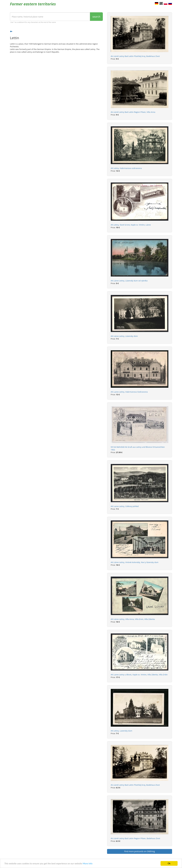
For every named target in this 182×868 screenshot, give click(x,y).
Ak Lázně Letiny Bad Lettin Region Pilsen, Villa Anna (133, 112)
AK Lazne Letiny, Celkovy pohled (125, 506)
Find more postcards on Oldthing (140, 851)
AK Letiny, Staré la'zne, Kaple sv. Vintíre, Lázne (131, 225)
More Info (88, 864)
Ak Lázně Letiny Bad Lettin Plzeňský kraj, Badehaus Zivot (135, 56)
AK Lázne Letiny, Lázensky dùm (124, 336)
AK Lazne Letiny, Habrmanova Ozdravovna (129, 392)
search (96, 17)
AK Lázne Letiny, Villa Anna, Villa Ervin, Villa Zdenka (133, 619)
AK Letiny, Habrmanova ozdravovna (126, 168)
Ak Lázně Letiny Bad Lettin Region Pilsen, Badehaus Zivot (136, 838)
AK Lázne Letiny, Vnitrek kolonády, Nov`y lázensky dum (135, 562)
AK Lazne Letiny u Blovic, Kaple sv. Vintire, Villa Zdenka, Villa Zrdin (139, 675)
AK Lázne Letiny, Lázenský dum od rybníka (129, 281)
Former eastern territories (33, 4)
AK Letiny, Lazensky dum (121, 731)
